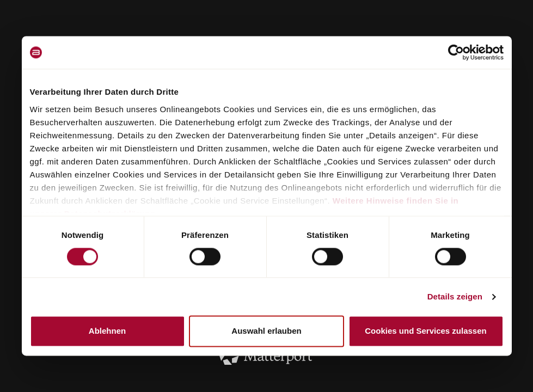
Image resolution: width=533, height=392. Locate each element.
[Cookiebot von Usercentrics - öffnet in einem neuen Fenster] (456, 52)
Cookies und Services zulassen (425, 331)
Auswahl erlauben (266, 331)
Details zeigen (455, 296)
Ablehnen (107, 331)
